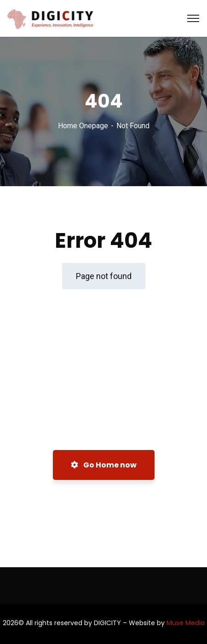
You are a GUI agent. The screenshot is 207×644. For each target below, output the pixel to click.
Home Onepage (83, 126)
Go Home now (104, 465)
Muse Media (186, 623)
